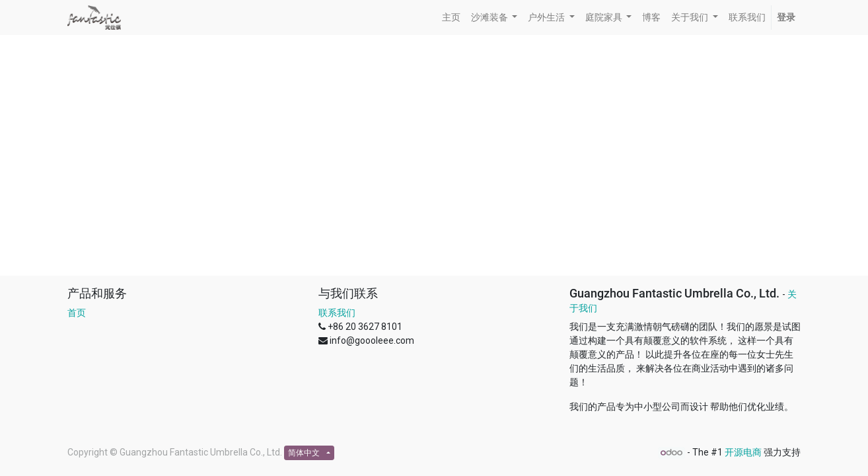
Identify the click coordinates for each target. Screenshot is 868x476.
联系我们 (337, 313)
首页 (77, 313)
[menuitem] (451, 18)
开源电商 (743, 452)
